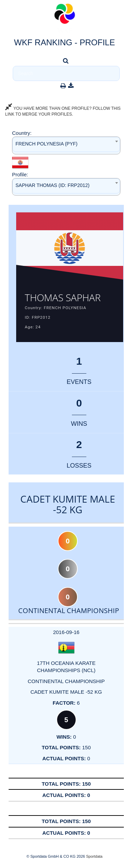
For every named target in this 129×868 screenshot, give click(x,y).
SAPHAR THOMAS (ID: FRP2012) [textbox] (52, 185)
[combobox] (66, 145)
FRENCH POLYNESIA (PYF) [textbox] (46, 144)
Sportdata (94, 856)
